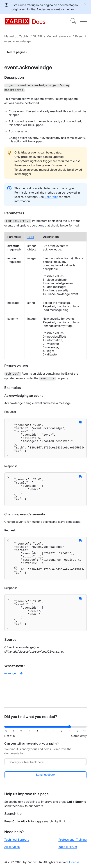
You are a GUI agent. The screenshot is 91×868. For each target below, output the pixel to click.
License (74, 865)
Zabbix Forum (68, 850)
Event (79, 36)
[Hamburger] (83, 21)
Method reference (59, 36)
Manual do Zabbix (16, 36)
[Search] (73, 21)
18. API (37, 36)
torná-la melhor (64, 9)
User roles (51, 196)
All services (12, 850)
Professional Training (73, 842)
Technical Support (16, 842)
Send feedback (46, 778)
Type (31, 236)
